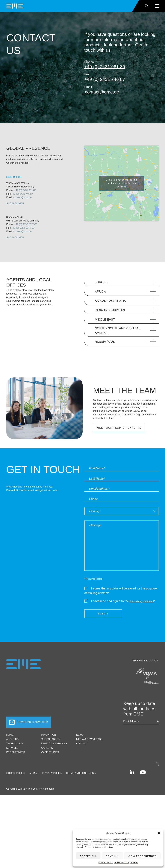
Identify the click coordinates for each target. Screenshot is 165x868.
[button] (159, 833)
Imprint (134, 863)
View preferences (142, 856)
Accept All (88, 856)
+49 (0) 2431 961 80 (25, 190)
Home (10, 735)
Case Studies (50, 752)
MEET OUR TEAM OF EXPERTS (119, 428)
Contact (82, 744)
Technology (15, 744)
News (80, 735)
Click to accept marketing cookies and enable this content (122, 183)
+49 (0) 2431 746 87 (22, 194)
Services (12, 748)
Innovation (49, 735)
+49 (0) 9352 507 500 (26, 224)
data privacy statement (142, 601)
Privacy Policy (122, 863)
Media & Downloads (89, 739)
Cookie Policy (106, 863)
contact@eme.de (22, 197)
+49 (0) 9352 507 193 (23, 228)
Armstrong (48, 789)
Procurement (16, 752)
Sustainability (51, 739)
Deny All (112, 856)
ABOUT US (12, 739)
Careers (47, 748)
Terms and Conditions (81, 773)
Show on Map (15, 203)
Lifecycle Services (54, 744)
